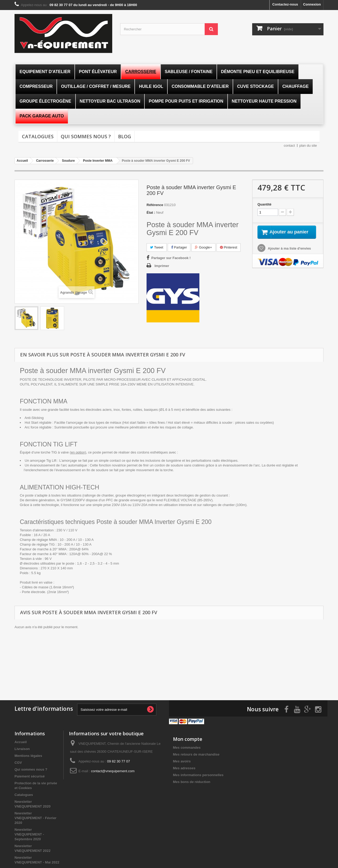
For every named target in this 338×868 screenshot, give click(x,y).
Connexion (312, 4)
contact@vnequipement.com (113, 770)
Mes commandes (187, 746)
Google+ (203, 247)
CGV (18, 761)
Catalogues (38, 136)
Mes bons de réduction (192, 781)
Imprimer (162, 266)
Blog (125, 136)
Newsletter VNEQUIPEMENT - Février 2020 (36, 817)
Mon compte (188, 738)
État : (151, 213)
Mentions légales (28, 754)
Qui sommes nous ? (86, 136)
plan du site (308, 146)
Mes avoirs (182, 760)
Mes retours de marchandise (196, 753)
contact (289, 146)
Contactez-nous (285, 4)
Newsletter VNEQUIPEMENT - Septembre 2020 (29, 833)
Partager (179, 247)
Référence (155, 205)
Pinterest (229, 247)
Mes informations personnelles (198, 774)
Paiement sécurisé (30, 775)
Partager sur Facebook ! (171, 258)
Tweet (157, 247)
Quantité (264, 204)
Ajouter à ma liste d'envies (289, 255)
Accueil (21, 741)
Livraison (22, 748)
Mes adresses (184, 767)
